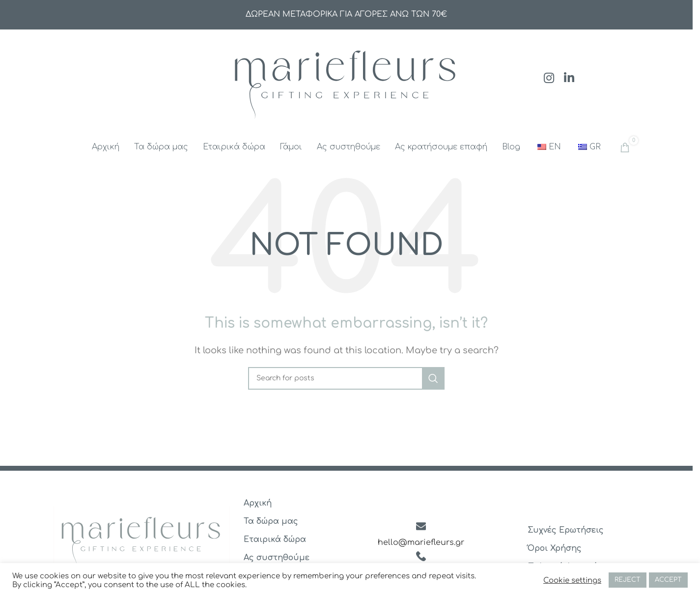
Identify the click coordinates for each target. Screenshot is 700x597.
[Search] (346, 378)
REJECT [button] (628, 580)
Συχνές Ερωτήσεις (566, 530)
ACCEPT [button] (668, 580)
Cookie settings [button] (572, 580)
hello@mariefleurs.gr (421, 542)
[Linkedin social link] (569, 79)
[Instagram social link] (549, 79)
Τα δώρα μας (271, 521)
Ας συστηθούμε (277, 558)
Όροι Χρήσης (555, 548)
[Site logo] (346, 78)
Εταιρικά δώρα (275, 540)
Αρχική (258, 503)
